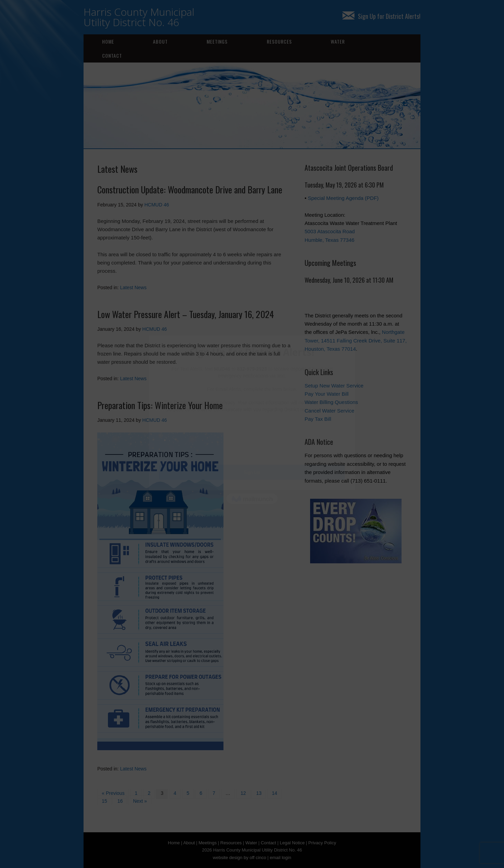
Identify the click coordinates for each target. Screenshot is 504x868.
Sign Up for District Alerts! (381, 16)
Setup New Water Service (334, 386)
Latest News (133, 288)
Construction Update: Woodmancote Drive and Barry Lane (190, 189)
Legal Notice (292, 843)
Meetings (217, 41)
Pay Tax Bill (318, 419)
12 (243, 793)
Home (108, 41)
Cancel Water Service (330, 411)
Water (338, 41)
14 (275, 793)
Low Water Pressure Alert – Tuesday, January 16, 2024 (186, 314)
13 (259, 793)
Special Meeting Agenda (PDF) (343, 198)
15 (105, 801)
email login (281, 858)
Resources (279, 41)
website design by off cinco (239, 858)
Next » (140, 801)
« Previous (113, 793)
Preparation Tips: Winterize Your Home (160, 405)
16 (120, 801)
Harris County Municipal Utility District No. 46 (139, 17)
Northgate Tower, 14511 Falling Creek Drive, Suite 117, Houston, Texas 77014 (356, 340)
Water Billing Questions (331, 402)
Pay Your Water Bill (327, 394)
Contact (112, 55)
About (160, 41)
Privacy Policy (322, 843)
